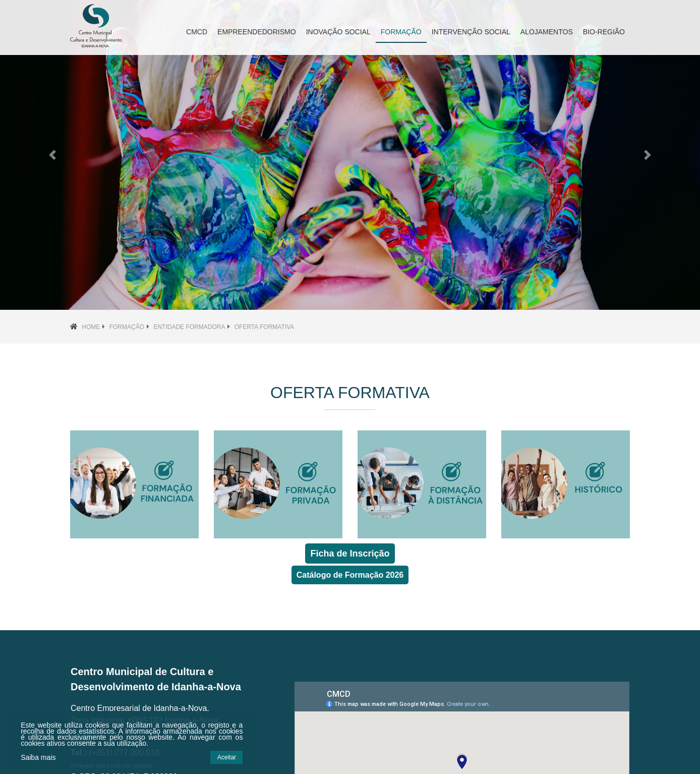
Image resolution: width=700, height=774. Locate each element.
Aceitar (219, 757)
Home (91, 327)
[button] (52, 155)
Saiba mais (38, 757)
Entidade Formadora (189, 327)
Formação (127, 327)
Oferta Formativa (264, 327)
